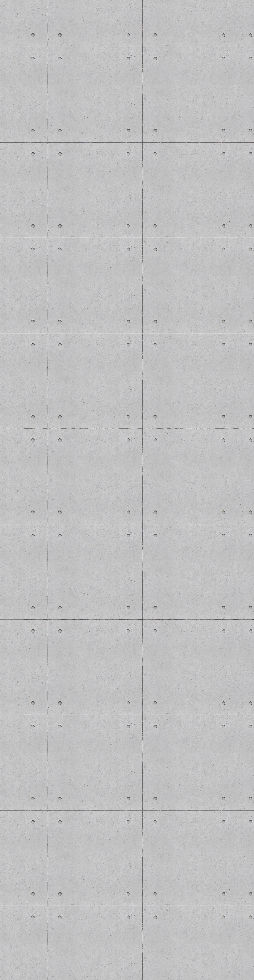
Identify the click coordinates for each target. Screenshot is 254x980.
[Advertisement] (73, 612)
